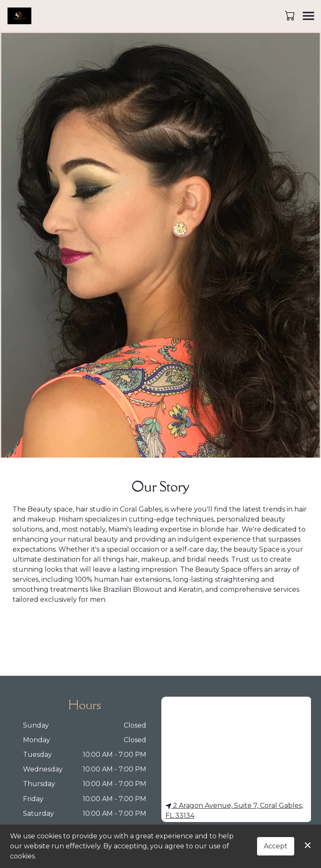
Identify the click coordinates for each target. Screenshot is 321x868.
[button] (291, 15)
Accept (276, 846)
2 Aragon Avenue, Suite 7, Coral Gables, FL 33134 (234, 811)
